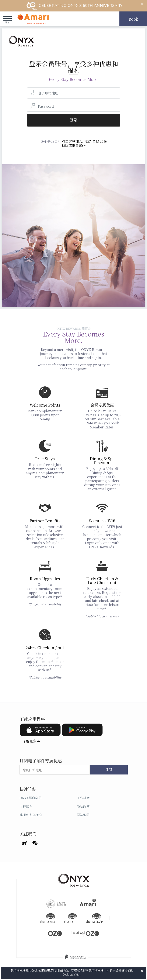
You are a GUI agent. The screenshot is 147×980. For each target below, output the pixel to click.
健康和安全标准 (31, 815)
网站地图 (83, 815)
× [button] (142, 971)
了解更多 (29, 741)
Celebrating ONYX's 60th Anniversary (74, 6)
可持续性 (26, 806)
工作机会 (83, 798)
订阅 (109, 770)
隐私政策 (83, 806)
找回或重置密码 (74, 145)
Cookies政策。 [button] (72, 975)
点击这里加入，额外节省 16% (84, 141)
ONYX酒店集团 (31, 798)
